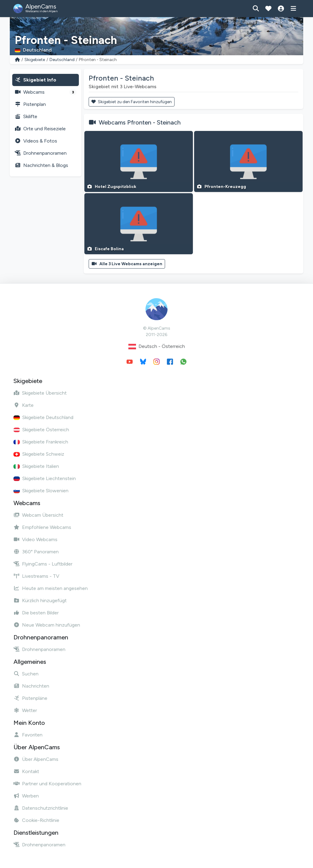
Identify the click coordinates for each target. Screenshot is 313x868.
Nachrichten (31, 686)
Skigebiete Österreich (41, 430)
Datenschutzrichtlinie (41, 808)
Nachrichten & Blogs (41, 165)
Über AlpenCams (36, 759)
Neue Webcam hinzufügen (47, 625)
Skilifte (26, 116)
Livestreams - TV (36, 576)
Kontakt (26, 771)
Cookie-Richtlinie (36, 820)
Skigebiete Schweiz (39, 454)
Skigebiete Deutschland (43, 417)
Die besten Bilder (36, 613)
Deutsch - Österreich (157, 347)
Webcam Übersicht (38, 515)
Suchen (26, 674)
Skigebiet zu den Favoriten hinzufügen (132, 102)
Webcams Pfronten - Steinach (140, 122)
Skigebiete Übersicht (40, 393)
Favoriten (28, 735)
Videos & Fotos (36, 141)
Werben (26, 796)
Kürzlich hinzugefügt (40, 600)
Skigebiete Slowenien (41, 491)
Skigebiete (35, 60)
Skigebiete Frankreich (41, 442)
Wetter (25, 710)
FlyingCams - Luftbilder (43, 564)
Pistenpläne (30, 698)
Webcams (46, 92)
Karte (24, 405)
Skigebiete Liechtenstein (45, 478)
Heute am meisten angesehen (51, 588)
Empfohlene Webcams (42, 527)
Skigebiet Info (35, 80)
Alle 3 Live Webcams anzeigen (127, 264)
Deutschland (62, 60)
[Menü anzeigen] (293, 9)
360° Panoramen (36, 552)
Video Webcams (35, 539)
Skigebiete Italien (36, 466)
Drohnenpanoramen (41, 153)
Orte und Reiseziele (40, 129)
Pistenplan (30, 104)
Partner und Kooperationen (47, 784)
